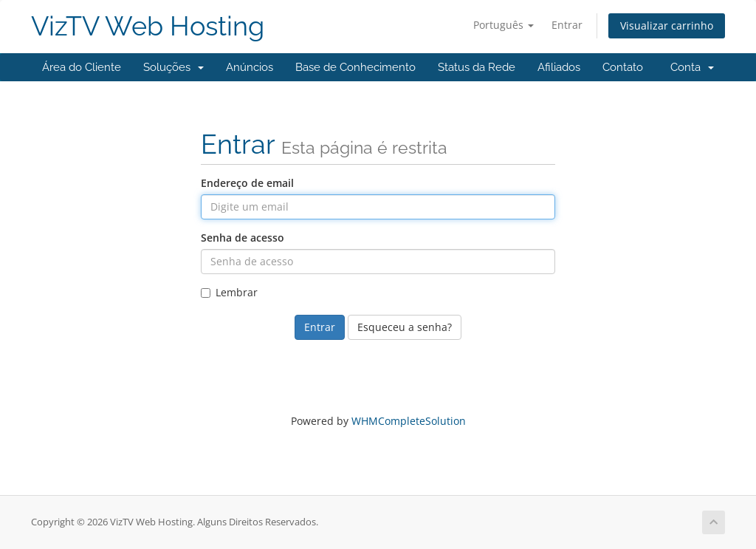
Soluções (173, 67)
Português (504, 25)
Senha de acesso (243, 238)
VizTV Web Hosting (148, 26)
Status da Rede (477, 67)
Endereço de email (247, 183)
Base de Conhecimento (355, 67)
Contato (623, 67)
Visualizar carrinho (667, 25)
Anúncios (250, 67)
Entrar (567, 25)
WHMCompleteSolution (409, 421)
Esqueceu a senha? (405, 327)
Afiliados (559, 67)
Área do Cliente (82, 67)
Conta (692, 67)
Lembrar (229, 292)
